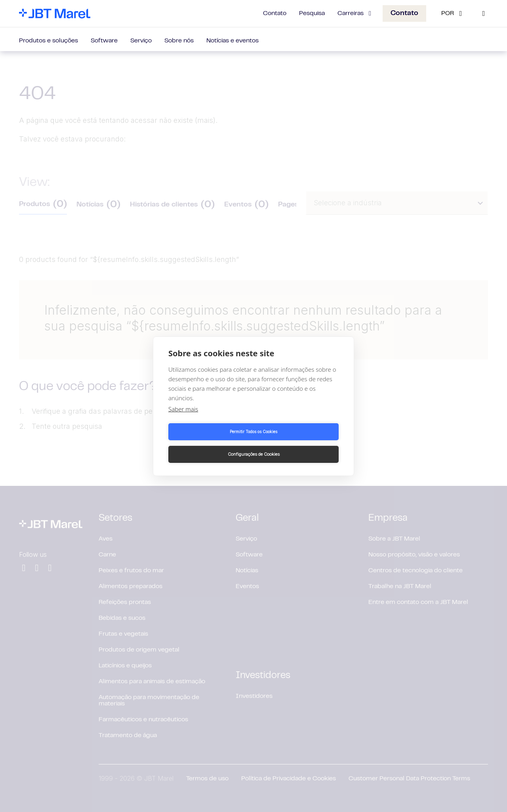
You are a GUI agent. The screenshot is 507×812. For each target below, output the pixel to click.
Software (104, 41)
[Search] (484, 13)
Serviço (141, 41)
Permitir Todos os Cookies (210, 443)
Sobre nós (179, 41)
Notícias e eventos (233, 41)
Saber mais (183, 420)
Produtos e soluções (49, 41)
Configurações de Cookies (298, 443)
